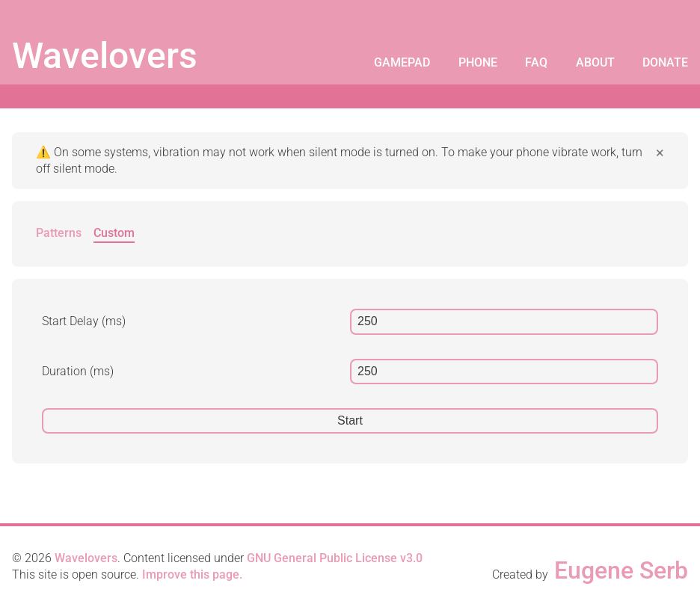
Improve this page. (192, 574)
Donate (665, 62)
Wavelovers (105, 56)
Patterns (59, 233)
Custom (114, 233)
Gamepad (402, 62)
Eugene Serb (621, 570)
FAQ (536, 62)
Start (350, 420)
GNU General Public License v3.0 (335, 558)
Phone (478, 62)
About (595, 62)
